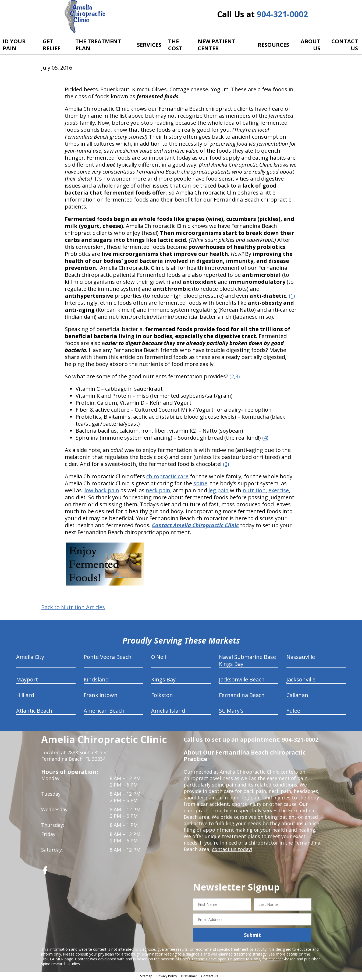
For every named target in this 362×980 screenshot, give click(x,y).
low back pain (102, 490)
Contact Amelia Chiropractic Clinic (195, 525)
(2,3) (235, 376)
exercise (279, 490)
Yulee (293, 711)
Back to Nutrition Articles (73, 607)
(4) (265, 438)
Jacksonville (301, 679)
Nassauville (301, 657)
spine (200, 483)
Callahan (297, 695)
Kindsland (96, 679)
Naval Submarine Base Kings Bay (247, 660)
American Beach (104, 711)
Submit (252, 935)
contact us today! (232, 849)
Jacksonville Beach (242, 679)
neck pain (158, 490)
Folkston (162, 695)
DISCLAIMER (52, 959)
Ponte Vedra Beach (108, 657)
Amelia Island (168, 711)
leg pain (219, 490)
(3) (226, 464)
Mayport (27, 679)
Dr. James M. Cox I (244, 959)
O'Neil (159, 657)
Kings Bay (163, 679)
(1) (292, 296)
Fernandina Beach (242, 695)
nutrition (254, 490)
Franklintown (101, 695)
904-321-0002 (282, 14)
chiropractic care (167, 476)
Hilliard (25, 695)
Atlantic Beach (34, 711)
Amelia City (30, 657)
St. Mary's (231, 711)
